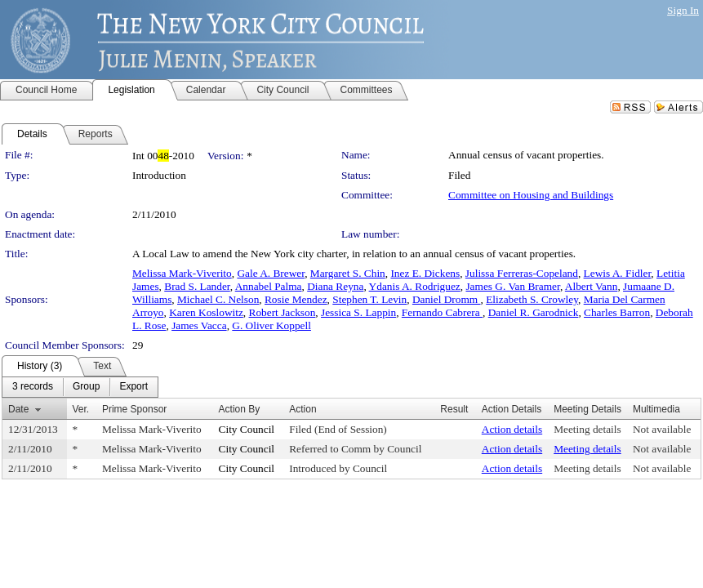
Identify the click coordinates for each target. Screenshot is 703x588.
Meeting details (587, 429)
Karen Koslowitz (206, 312)
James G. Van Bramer (512, 286)
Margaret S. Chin (348, 273)
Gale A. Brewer (271, 273)
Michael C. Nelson (218, 299)
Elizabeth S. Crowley (532, 299)
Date (18, 409)
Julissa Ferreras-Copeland (522, 273)
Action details (512, 429)
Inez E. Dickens (425, 273)
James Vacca (199, 325)
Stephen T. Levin (369, 299)
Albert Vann (592, 286)
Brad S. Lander (197, 286)
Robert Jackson (283, 312)
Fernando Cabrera (442, 312)
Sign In (683, 10)
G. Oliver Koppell (271, 325)
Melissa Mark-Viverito (182, 273)
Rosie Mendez (296, 299)
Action (303, 409)
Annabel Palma (269, 286)
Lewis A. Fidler (618, 273)
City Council (247, 429)
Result (454, 409)
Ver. (81, 409)
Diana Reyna (335, 286)
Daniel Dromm (447, 299)
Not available (662, 429)
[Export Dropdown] (133, 387)
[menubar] (80, 387)
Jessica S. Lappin (358, 312)
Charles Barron (617, 312)
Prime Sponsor (134, 409)
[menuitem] (33, 387)
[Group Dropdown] (86, 387)
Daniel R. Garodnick (534, 312)
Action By (240, 409)
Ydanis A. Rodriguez (415, 286)
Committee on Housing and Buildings (531, 195)
